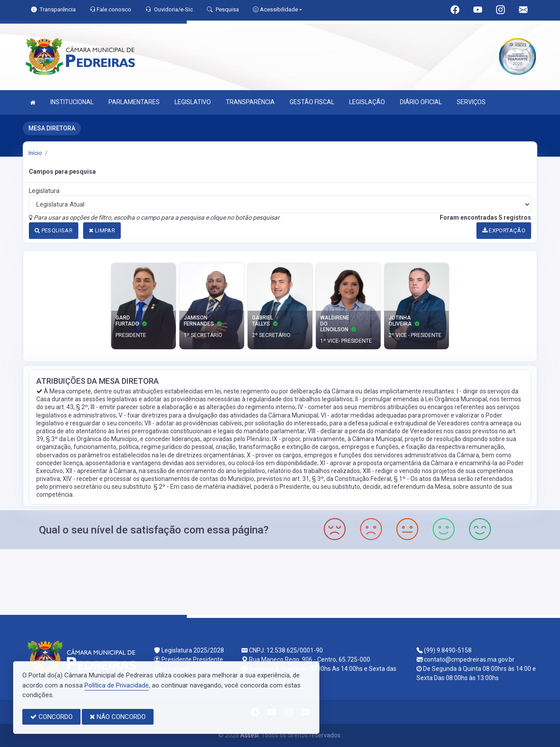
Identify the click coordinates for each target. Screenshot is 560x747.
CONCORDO (51, 717)
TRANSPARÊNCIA (250, 102)
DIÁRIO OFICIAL (421, 102)
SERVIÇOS (471, 102)
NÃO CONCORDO (118, 717)
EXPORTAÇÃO (504, 230)
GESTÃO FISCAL (312, 102)
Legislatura (44, 191)
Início (35, 153)
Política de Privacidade (117, 685)
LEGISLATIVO (193, 102)
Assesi (249, 735)
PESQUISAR (54, 230)
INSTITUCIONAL (72, 102)
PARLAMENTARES (134, 102)
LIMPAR (102, 230)
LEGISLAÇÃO (367, 102)
